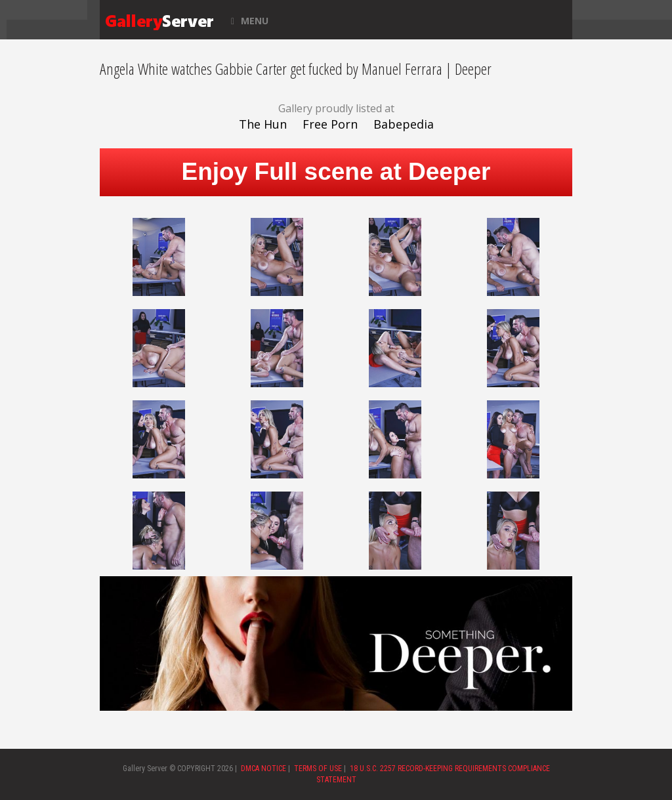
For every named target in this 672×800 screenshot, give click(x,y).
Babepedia (404, 124)
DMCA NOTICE (263, 768)
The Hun (263, 124)
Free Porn (330, 124)
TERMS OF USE (318, 768)
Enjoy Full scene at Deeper (336, 172)
